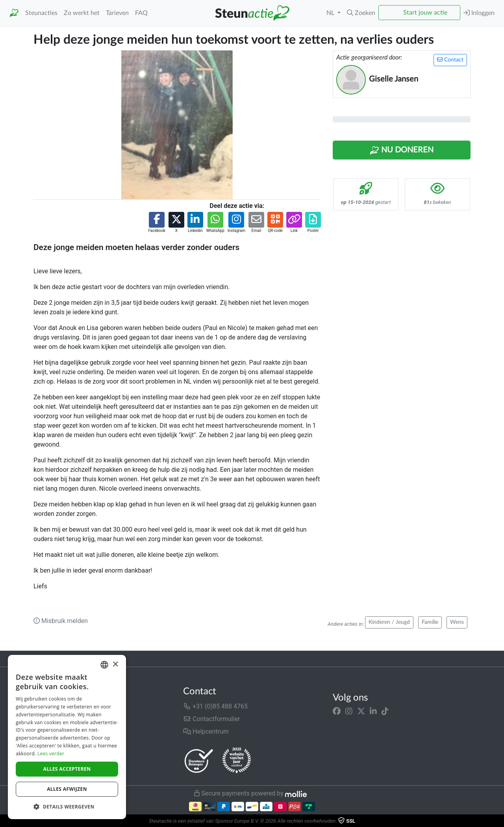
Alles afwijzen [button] (67, 789)
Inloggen (479, 13)
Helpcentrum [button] (206, 732)
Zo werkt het (82, 13)
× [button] (115, 665)
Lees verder (51, 754)
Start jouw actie (425, 13)
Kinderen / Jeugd (389, 622)
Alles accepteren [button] (67, 769)
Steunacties (41, 13)
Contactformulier (212, 719)
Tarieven (117, 13)
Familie (430, 622)
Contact (450, 60)
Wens (457, 622)
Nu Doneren (402, 150)
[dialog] (67, 737)
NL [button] (331, 13)
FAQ (141, 13)
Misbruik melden (61, 621)
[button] (361, 13)
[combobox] (104, 665)
